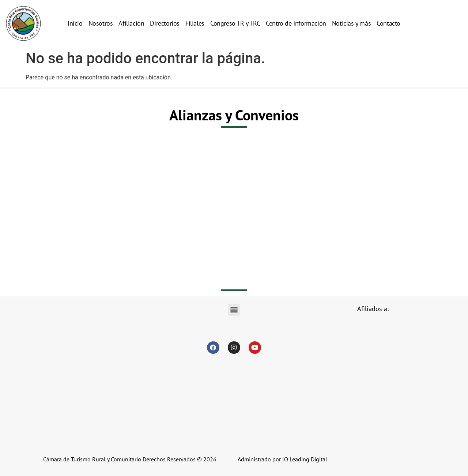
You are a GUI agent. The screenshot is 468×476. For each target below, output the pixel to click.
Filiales (195, 23)
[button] (234, 310)
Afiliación (131, 23)
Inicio (75, 23)
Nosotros (101, 23)
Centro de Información (296, 23)
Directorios (165, 23)
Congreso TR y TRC (235, 23)
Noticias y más (351, 23)
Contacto (388, 23)
